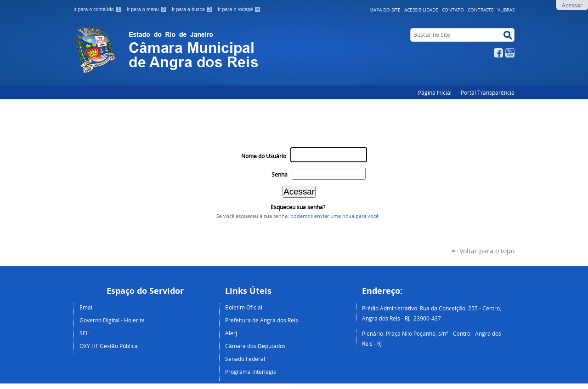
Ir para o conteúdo (98, 9)
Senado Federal (245, 359)
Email (87, 307)
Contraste (481, 10)
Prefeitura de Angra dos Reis (262, 320)
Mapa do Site (385, 10)
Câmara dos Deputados (255, 346)
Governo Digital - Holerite (112, 320)
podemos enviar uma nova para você (334, 216)
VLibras (506, 10)
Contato (453, 10)
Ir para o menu (147, 9)
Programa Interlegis (251, 372)
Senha (280, 174)
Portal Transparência (488, 92)
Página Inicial (435, 92)
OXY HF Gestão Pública (109, 346)
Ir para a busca (193, 9)
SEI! (84, 333)
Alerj (231, 333)
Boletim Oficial (244, 307)
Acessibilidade (421, 10)
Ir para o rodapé (239, 9)
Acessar (572, 5)
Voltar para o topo (487, 251)
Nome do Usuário (264, 156)
